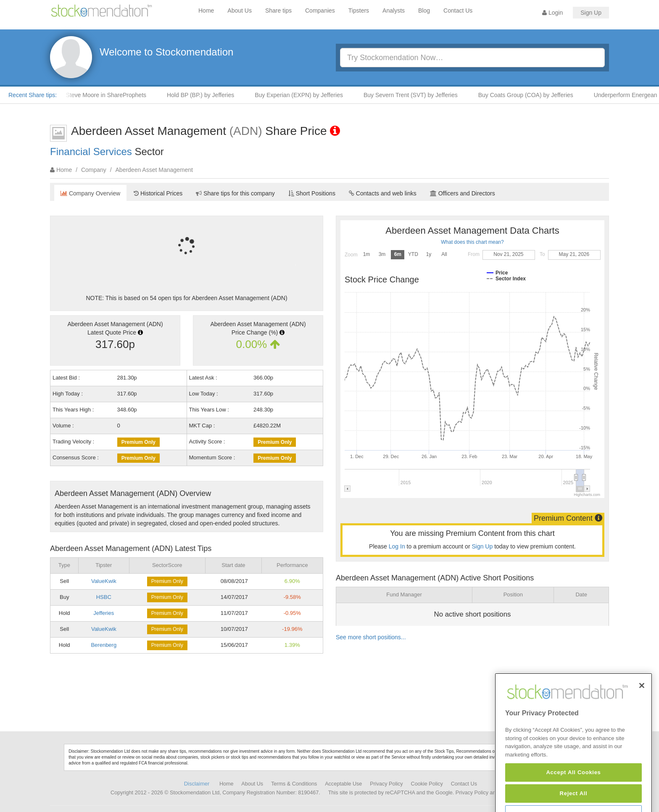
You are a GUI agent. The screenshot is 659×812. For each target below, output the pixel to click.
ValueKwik (104, 581)
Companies (320, 11)
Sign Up (591, 13)
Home (206, 11)
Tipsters (359, 11)
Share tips (278, 11)
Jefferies (104, 613)
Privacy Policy (386, 784)
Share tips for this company (235, 193)
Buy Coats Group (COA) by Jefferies (531, 95)
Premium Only (138, 442)
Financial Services (91, 152)
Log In (397, 546)
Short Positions (312, 193)
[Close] (642, 711)
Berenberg (104, 645)
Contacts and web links (383, 193)
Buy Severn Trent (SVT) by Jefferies (416, 95)
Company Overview (90, 193)
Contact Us (458, 11)
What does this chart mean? (472, 242)
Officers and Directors (463, 193)
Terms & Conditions (294, 784)
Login (552, 13)
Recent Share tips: (33, 95)
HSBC (104, 597)
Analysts (394, 11)
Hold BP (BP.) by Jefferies (206, 95)
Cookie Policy (427, 784)
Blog (424, 11)
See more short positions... (371, 637)
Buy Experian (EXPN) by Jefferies (304, 95)
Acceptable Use (343, 784)
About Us (240, 11)
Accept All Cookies (573, 798)
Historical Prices (158, 193)
